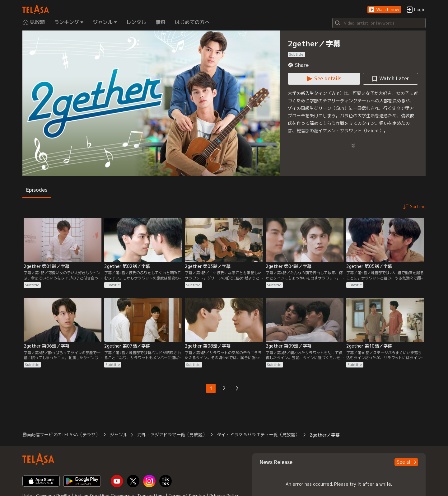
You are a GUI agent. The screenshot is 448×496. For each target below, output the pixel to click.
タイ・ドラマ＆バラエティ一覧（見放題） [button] (258, 435)
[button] (384, 10)
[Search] (379, 23)
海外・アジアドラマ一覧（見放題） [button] (172, 435)
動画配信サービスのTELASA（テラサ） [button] (61, 435)
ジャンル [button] (119, 435)
